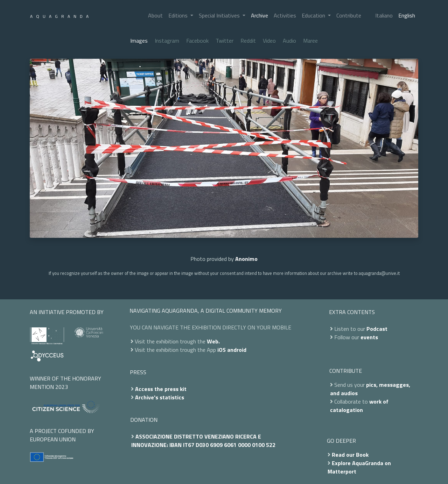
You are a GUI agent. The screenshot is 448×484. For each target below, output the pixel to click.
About (155, 15)
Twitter (225, 41)
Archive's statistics (160, 397)
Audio (289, 41)
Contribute (349, 15)
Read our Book (350, 455)
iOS (222, 350)
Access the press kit (161, 389)
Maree (310, 41)
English (407, 15)
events (369, 337)
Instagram (167, 41)
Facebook (197, 41)
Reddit (248, 41)
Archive (260, 15)
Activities (285, 15)
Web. (213, 341)
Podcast (377, 329)
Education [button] (314, 15)
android (237, 350)
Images (139, 41)
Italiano (384, 15)
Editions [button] (179, 15)
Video (269, 41)
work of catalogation (359, 406)
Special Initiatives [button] (220, 15)
